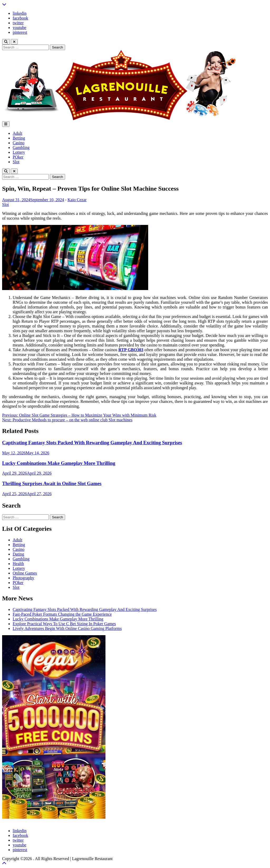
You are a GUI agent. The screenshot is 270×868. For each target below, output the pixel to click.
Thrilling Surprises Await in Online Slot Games (52, 483)
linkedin (20, 13)
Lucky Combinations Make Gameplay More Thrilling (59, 463)
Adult (17, 133)
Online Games (25, 573)
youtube (20, 28)
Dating (18, 554)
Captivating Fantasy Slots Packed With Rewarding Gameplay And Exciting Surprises (92, 443)
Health (18, 564)
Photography (23, 578)
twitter (18, 23)
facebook (20, 18)
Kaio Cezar (77, 200)
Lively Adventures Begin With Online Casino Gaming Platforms (67, 628)
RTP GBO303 (131, 350)
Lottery (19, 152)
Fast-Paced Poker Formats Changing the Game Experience (62, 614)
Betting (19, 138)
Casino (18, 143)
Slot (16, 162)
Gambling (21, 148)
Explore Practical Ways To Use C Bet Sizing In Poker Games (64, 624)
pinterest (20, 32)
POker (18, 157)
